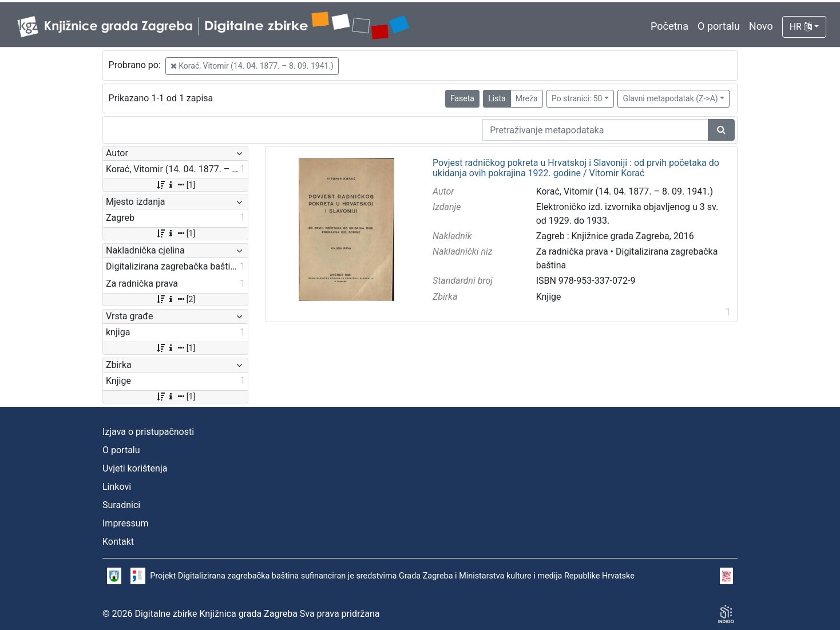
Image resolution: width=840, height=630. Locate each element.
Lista (497, 98)
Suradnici (121, 505)
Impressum (126, 523)
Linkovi (117, 487)
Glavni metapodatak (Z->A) (670, 98)
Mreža (527, 98)
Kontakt (118, 542)
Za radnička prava (572, 251)
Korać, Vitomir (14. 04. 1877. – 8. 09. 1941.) (252, 66)
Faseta (462, 98)
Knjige (549, 297)
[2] (175, 299)
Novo (761, 26)
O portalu (719, 26)
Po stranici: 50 (577, 98)
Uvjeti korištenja (135, 468)
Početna (669, 26)
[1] (175, 185)
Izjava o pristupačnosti (148, 432)
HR (801, 27)
